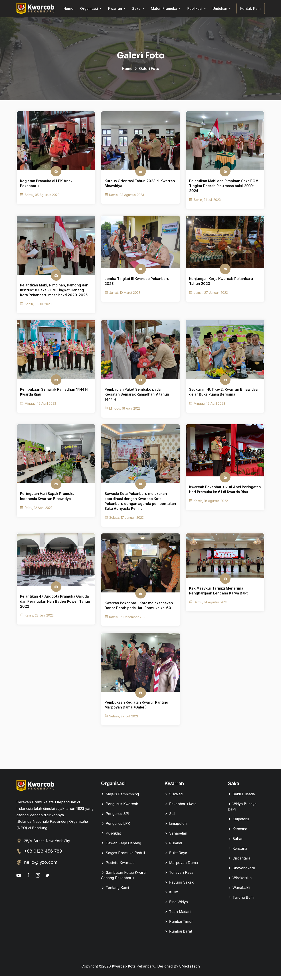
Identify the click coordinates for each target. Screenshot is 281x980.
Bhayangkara (241, 872)
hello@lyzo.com (41, 866)
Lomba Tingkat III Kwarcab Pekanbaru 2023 (137, 282)
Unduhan (220, 8)
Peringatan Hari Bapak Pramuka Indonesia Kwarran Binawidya (48, 499)
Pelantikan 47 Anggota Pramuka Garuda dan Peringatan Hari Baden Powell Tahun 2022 (56, 605)
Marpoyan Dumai (181, 866)
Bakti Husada (241, 798)
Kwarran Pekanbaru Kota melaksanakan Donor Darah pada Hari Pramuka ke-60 (139, 609)
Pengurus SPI (115, 817)
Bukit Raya (176, 857)
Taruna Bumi (241, 901)
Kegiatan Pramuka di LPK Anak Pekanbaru (47, 184)
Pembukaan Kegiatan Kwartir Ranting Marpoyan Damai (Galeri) (137, 709)
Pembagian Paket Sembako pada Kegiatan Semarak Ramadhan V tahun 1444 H (137, 396)
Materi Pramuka (164, 8)
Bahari (236, 842)
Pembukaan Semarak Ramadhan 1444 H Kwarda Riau (55, 394)
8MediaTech (190, 970)
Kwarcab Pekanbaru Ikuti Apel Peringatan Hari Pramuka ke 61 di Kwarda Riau (225, 495)
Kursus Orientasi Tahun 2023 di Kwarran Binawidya (140, 184)
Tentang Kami (115, 891)
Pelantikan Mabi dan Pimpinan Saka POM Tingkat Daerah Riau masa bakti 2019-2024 (224, 187)
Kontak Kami (251, 8)
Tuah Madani (178, 915)
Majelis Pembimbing (120, 798)
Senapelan (176, 837)
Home (68, 8)
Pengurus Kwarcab (120, 808)
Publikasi (195, 8)
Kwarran (115, 8)
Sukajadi (174, 798)
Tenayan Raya (179, 876)
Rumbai (173, 847)
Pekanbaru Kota (180, 808)
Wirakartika (240, 882)
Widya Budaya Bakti (242, 810)
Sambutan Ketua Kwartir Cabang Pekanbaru (124, 879)
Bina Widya (176, 906)
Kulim (171, 896)
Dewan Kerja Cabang (121, 847)
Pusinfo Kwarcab (118, 866)
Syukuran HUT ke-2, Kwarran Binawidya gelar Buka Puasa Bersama (224, 394)
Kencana (238, 833)
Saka (137, 8)
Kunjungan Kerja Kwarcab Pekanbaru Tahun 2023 (221, 282)
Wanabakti (239, 891)
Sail (170, 817)
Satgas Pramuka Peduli (123, 857)
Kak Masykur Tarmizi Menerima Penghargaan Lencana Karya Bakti (219, 594)
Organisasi (89, 8)
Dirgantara (239, 862)
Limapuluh (176, 827)
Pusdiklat (111, 837)
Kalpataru (238, 823)
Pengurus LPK (116, 827)
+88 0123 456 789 (43, 855)
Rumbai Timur (179, 925)
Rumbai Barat (178, 935)
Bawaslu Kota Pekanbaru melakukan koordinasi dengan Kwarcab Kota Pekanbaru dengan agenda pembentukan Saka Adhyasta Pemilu (136, 504)
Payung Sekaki (179, 886)
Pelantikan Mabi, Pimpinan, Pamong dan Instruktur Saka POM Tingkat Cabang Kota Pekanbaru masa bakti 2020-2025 (55, 291)
